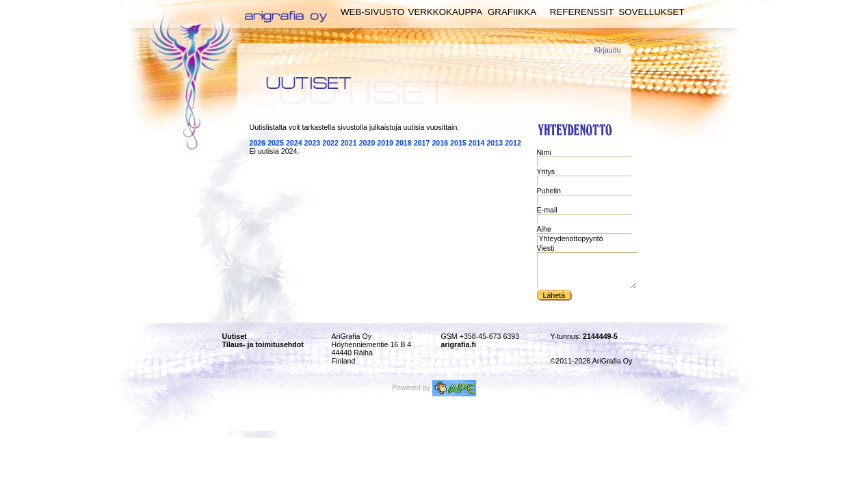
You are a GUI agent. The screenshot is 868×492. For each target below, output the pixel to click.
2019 (385, 143)
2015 (458, 143)
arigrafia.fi (458, 344)
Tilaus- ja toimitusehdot (263, 344)
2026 (258, 143)
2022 (330, 143)
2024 (294, 143)
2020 (367, 143)
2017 (422, 143)
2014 (477, 143)
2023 (313, 143)
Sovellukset (651, 12)
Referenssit (582, 12)
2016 (440, 143)
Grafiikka (512, 12)
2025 (276, 143)
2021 (349, 143)
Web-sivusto (372, 12)
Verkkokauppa (446, 12)
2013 (495, 143)
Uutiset (235, 336)
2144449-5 (600, 336)
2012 (513, 143)
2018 (404, 143)
